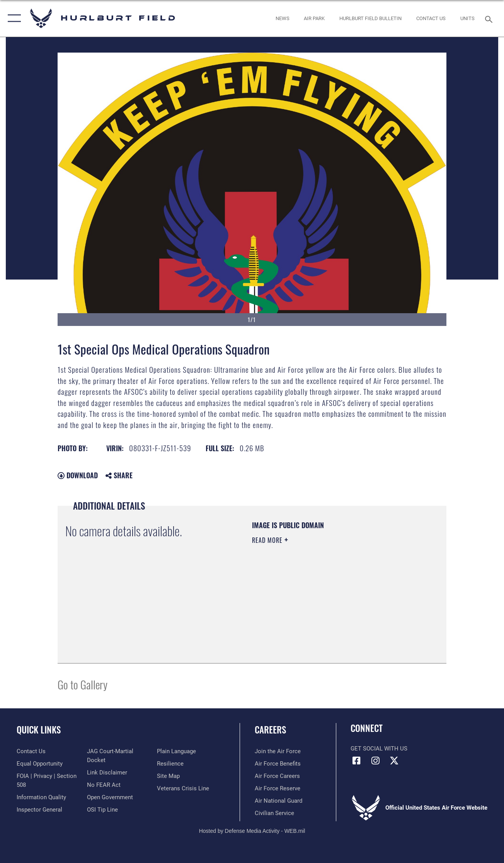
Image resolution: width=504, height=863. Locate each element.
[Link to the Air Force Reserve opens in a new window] (278, 788)
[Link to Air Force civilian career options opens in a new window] (274, 813)
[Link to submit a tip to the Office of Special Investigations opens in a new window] (102, 810)
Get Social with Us (379, 749)
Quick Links (39, 730)
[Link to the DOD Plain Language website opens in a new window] (176, 751)
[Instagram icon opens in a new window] (375, 761)
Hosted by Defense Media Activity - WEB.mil (252, 831)
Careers (270, 730)
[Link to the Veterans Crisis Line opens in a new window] (183, 788)
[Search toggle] (490, 18)
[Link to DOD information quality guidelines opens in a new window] (41, 797)
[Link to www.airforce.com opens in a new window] (278, 751)
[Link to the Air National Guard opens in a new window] (278, 801)
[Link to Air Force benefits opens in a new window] (278, 764)
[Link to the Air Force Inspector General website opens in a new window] (39, 810)
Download (78, 475)
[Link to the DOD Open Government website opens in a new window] (110, 797)
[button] (13, 18)
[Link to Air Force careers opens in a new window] (277, 776)
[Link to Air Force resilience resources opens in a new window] (170, 764)
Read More (268, 540)
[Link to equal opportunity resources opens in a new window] (40, 764)
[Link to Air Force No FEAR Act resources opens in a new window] (104, 785)
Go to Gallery (83, 684)
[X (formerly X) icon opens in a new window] (394, 761)
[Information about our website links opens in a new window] (107, 773)
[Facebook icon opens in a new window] (356, 761)
